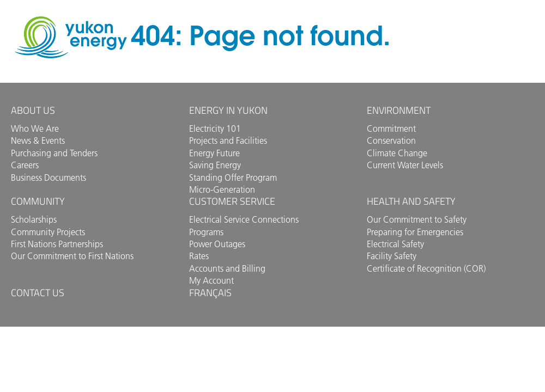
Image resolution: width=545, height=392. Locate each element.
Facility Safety (392, 256)
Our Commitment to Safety (417, 219)
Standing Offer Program (233, 177)
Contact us (38, 293)
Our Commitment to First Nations (72, 256)
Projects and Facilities (228, 140)
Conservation (391, 140)
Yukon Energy (71, 37)
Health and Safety (411, 201)
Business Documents (49, 177)
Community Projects (48, 232)
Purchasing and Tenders (54, 153)
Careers (25, 165)
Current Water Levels (405, 165)
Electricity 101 (215, 128)
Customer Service (232, 201)
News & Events (38, 140)
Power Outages (217, 244)
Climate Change (397, 153)
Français (210, 293)
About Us (33, 110)
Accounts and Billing (227, 268)
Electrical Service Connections (244, 219)
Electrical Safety (395, 244)
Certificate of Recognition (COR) (426, 268)
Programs (206, 232)
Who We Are (35, 128)
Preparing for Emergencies (415, 232)
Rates (199, 256)
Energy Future (214, 153)
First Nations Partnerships (57, 244)
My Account (211, 280)
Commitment (391, 128)
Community (38, 201)
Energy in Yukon (228, 110)
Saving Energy (215, 165)
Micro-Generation (222, 189)
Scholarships (34, 219)
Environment (399, 110)
